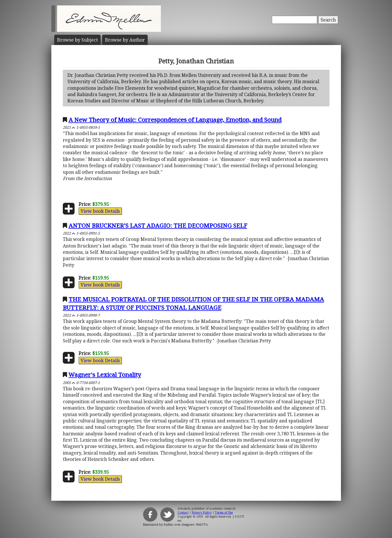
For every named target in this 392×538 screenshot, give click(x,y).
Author (125, 40)
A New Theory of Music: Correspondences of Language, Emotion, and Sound (175, 120)
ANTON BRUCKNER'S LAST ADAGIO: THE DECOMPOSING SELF (158, 225)
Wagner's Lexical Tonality (105, 375)
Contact (183, 512)
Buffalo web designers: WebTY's (186, 525)
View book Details (100, 211)
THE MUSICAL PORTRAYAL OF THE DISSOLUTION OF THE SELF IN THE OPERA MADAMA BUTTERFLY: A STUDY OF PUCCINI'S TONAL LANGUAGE (193, 303)
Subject (77, 40)
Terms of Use (224, 512)
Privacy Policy (202, 512)
